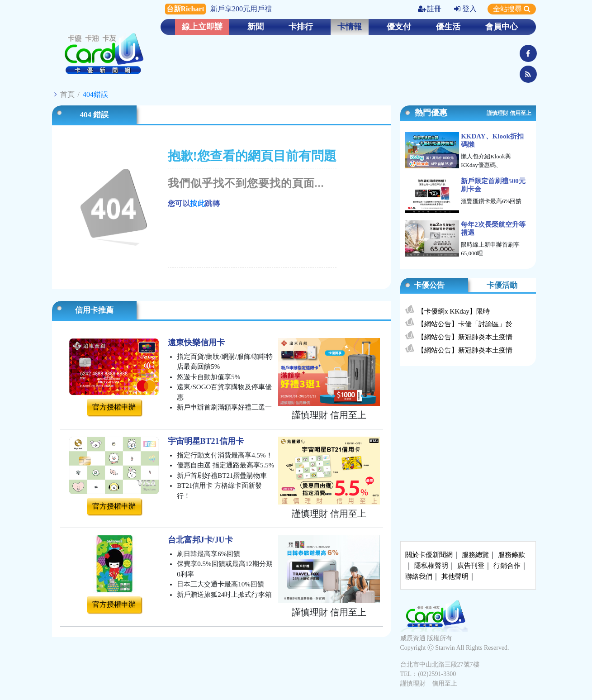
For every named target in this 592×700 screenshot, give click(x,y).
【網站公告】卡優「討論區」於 (465, 324)
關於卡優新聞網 (429, 555)
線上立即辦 (202, 27)
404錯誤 (95, 94)
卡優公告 (429, 285)
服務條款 (511, 555)
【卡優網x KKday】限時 (454, 311)
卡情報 (350, 27)
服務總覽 (475, 555)
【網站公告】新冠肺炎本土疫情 (465, 337)
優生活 (448, 27)
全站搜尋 (512, 9)
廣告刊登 (471, 566)
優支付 (399, 27)
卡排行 (301, 27)
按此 (197, 203)
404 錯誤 (94, 115)
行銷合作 (507, 566)
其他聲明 (455, 576)
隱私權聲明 (431, 566)
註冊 (430, 9)
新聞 (256, 27)
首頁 (67, 94)
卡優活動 (502, 285)
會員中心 (502, 27)
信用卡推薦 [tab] (94, 310)
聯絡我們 (419, 576)
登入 (465, 9)
